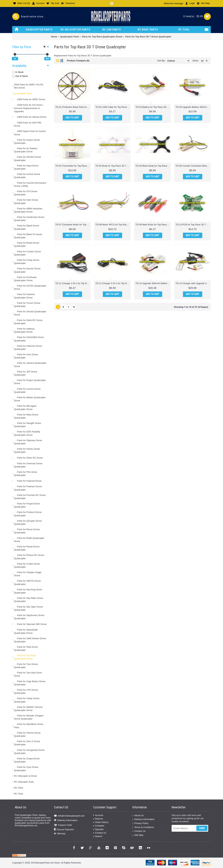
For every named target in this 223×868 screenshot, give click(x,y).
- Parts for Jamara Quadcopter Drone (30, 365)
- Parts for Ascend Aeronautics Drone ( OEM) (30, 184)
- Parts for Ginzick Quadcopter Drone (30, 313)
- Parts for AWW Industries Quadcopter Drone (28, 210)
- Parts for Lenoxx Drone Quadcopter (27, 390)
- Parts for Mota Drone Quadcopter (26, 416)
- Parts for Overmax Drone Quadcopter (28, 465)
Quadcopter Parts (23, 93)
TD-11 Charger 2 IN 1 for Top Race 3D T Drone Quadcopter (73, 283)
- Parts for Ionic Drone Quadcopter (26, 356)
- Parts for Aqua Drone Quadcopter (26, 167)
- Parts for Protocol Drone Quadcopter (28, 514)
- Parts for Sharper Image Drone (28, 574)
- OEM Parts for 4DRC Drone (30, 99)
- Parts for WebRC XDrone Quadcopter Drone (28, 709)
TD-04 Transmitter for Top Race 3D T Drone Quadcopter (73, 166)
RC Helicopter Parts (24, 782)
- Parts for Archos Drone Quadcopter (27, 176)
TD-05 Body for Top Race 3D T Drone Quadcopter (113, 166)
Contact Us (100, 833)
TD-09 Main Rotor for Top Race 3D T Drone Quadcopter (153, 225)
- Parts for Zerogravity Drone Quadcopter (29, 752)
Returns (98, 819)
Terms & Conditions (143, 827)
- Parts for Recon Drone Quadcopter (27, 531)
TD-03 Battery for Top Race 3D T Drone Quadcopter (153, 107)
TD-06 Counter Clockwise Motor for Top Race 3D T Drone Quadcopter (193, 166)
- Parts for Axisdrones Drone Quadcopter (29, 219)
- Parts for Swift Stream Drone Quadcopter (30, 640)
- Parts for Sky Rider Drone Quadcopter (28, 600)
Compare (99, 826)
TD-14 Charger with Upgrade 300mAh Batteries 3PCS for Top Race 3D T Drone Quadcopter (193, 283)
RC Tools (19, 794)
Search (98, 836)
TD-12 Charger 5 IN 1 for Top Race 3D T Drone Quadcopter (113, 283)
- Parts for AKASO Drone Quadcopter (27, 158)
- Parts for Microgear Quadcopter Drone (25, 407)
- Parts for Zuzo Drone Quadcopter (26, 769)
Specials (98, 829)
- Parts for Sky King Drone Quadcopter (28, 591)
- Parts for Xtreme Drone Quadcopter (27, 734)
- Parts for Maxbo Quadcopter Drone (30, 399)
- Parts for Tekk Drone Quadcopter (26, 648)
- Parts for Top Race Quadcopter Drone (25, 657)
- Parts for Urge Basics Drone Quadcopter (30, 683)
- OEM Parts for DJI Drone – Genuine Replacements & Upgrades (29, 108)
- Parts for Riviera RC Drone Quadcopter (29, 557)
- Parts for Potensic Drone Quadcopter (28, 488)
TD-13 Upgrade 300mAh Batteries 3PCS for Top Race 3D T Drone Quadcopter (153, 283)
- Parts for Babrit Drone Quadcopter (27, 227)
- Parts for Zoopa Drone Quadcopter (27, 760)
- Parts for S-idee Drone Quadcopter (27, 565)
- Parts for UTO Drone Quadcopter (26, 691)
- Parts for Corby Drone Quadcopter (27, 262)
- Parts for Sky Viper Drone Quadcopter (28, 608)
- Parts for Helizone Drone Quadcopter (28, 347)
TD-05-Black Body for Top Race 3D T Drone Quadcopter (153, 166)
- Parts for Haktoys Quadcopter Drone (24, 330)
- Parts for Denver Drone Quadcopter (27, 270)
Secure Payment (64, 830)
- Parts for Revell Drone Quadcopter (27, 548)
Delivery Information (66, 820)
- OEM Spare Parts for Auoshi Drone (30, 133)
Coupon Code (63, 825)
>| (74, 307)
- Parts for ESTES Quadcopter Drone (30, 287)
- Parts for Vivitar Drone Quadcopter (27, 700)
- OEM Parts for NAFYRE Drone (28, 124)
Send (202, 828)
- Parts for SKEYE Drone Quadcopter (27, 582)
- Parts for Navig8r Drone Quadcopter (27, 425)
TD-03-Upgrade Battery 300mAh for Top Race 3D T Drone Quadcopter (193, 107)
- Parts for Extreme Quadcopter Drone (24, 296)
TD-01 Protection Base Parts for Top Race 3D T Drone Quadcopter (73, 107)
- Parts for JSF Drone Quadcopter (26, 373)
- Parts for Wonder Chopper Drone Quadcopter (29, 717)
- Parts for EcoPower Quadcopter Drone (25, 279)
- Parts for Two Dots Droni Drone (28, 674)
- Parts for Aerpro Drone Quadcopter (27, 141)
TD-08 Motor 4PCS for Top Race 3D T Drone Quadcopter (113, 225)
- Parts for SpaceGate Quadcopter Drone (26, 631)
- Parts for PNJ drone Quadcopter (26, 474)
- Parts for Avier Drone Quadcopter (26, 201)
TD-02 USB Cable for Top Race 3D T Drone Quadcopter (113, 107)
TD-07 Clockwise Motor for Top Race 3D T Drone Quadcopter (73, 225)
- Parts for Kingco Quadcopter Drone (30, 382)
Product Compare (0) (78, 61)
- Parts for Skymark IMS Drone (30, 624)
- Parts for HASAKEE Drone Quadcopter (29, 339)
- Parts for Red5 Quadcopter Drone (29, 540)
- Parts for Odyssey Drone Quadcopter (28, 442)
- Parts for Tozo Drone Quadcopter (26, 666)
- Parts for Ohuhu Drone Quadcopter (27, 450)
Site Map (138, 835)
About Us (138, 816)
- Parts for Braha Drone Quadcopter (27, 244)
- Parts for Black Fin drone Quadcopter (28, 236)
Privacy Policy (140, 823)
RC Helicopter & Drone (25, 776)
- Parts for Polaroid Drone (28, 481)
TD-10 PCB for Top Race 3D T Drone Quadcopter (193, 225)
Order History (101, 822)
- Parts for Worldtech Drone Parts (29, 726)
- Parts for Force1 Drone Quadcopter (27, 305)
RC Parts (19, 788)
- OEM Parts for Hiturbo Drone (30, 117)
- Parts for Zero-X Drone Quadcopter (27, 743)
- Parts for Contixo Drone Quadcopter (27, 253)
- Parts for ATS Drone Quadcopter (26, 193)
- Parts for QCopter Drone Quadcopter (28, 522)
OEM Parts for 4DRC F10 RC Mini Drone (29, 86)
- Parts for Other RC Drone (28, 458)
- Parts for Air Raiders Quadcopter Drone (26, 150)
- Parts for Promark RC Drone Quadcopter (30, 497)
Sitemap (60, 834)
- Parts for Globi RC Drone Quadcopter (28, 322)
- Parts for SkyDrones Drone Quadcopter (29, 617)
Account (98, 815)
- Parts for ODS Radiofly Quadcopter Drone (27, 433)
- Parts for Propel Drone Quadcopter (27, 505)
